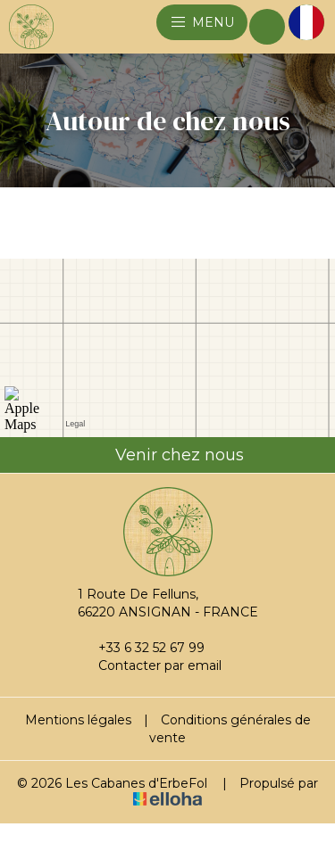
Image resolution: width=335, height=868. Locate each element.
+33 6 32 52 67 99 (141, 648)
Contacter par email (150, 665)
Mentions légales (78, 720)
